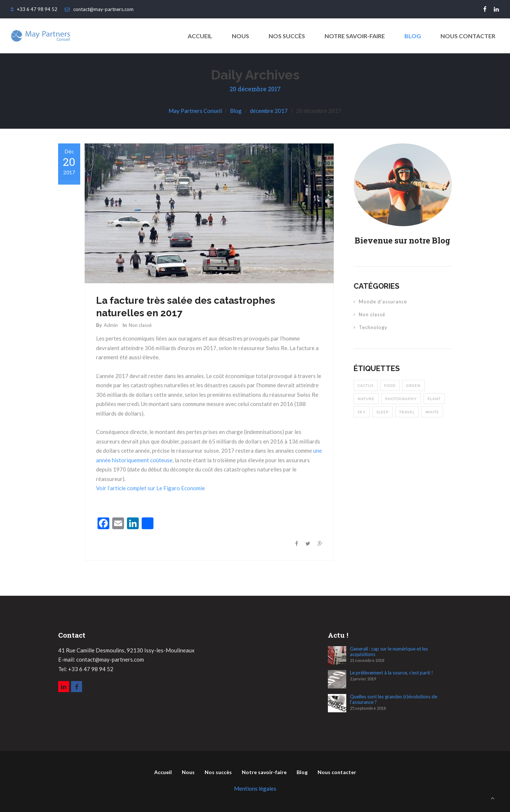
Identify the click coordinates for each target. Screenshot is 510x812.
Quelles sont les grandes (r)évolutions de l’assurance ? (394, 699)
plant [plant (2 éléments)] (434, 399)
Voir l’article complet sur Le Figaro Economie (150, 488)
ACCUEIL (200, 36)
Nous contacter (468, 36)
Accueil (163, 772)
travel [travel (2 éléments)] (407, 412)
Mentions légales (255, 788)
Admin (111, 325)
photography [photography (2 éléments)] (401, 399)
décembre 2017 (269, 111)
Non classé (140, 325)
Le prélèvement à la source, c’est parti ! (392, 673)
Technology (373, 327)
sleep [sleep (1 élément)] (382, 412)
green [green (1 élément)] (413, 385)
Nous (240, 36)
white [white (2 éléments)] (432, 412)
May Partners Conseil (195, 111)
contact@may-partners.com (99, 9)
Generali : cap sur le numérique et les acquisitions (389, 652)
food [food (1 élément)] (390, 385)
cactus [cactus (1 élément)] (366, 385)
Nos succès (287, 36)
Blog (413, 36)
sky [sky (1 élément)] (362, 412)
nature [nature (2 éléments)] (366, 399)
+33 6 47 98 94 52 (34, 9)
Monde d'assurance (383, 302)
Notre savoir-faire (355, 36)
